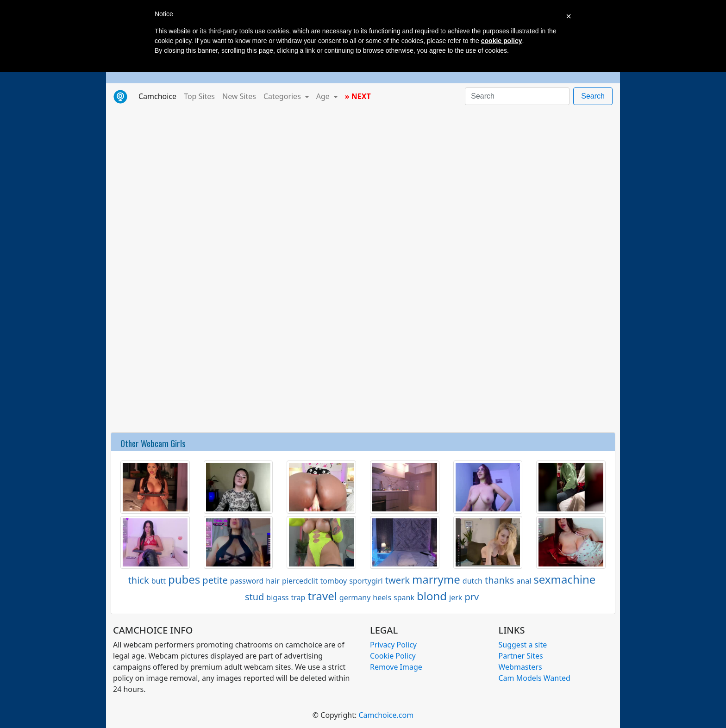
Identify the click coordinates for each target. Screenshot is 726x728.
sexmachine (564, 579)
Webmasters (520, 667)
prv (472, 597)
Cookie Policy (393, 656)
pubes (184, 579)
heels (382, 597)
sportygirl (366, 581)
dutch (473, 581)
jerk (456, 597)
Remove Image (396, 667)
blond (432, 596)
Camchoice (159, 96)
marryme (436, 579)
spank (404, 597)
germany (355, 597)
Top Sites (199, 96)
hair (273, 581)
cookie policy (502, 41)
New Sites (239, 96)
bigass (277, 597)
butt (159, 581)
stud (254, 597)
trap (298, 597)
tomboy (333, 581)
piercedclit (300, 581)
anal (524, 581)
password (247, 581)
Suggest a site (523, 645)
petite (215, 580)
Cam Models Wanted (535, 678)
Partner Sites (521, 656)
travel (322, 596)
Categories (283, 96)
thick (139, 580)
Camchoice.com (386, 715)
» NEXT (358, 96)
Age (324, 96)
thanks (499, 580)
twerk (397, 580)
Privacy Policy (393, 645)
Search (593, 96)
